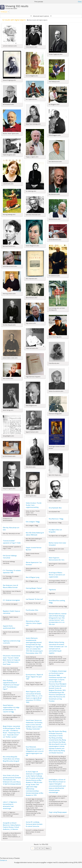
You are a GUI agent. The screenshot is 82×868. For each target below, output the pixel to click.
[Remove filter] (8, 12)
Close (80, 2)
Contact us (3, 860)
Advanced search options (41, 16)
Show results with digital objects (37, 20)
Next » (48, 848)
